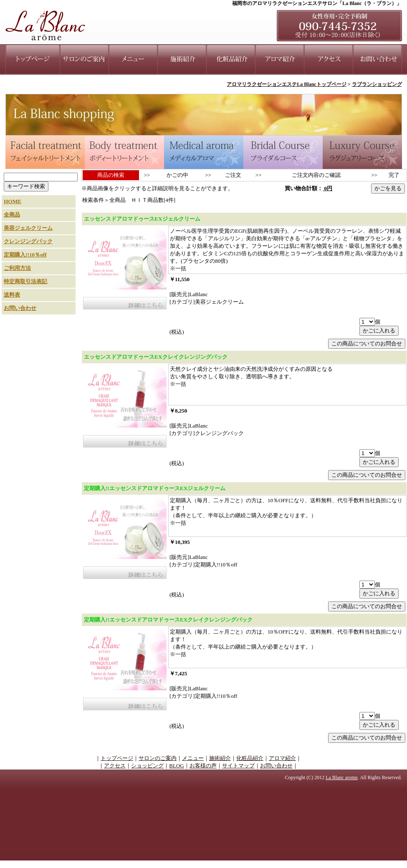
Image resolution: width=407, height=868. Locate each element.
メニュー (193, 758)
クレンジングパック (28, 241)
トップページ (117, 758)
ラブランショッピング (377, 84)
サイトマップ (238, 766)
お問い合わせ (20, 308)
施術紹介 (220, 758)
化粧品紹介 (250, 758)
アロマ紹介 (282, 758)
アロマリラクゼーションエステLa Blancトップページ (286, 84)
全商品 (12, 215)
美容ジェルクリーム (28, 228)
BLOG (176, 766)
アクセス (115, 766)
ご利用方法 (17, 268)
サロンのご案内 (158, 758)
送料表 (12, 295)
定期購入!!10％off (25, 255)
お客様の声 (203, 766)
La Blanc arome (342, 777)
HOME (13, 201)
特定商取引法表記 (25, 281)
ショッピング (147, 766)
